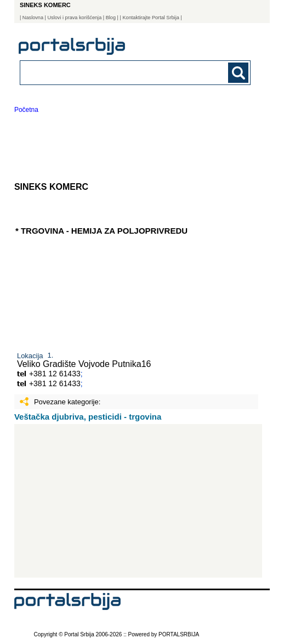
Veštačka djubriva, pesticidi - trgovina (88, 417)
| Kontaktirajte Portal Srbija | (151, 18)
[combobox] (113, 72)
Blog (111, 18)
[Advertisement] (138, 501)
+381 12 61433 (55, 374)
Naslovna (33, 18)
